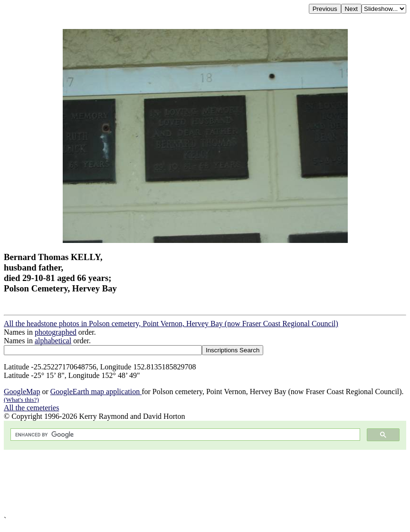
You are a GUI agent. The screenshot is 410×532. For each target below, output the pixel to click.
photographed (56, 332)
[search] (184, 435)
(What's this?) (21, 400)
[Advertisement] (205, 483)
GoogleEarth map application (96, 392)
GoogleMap (22, 392)
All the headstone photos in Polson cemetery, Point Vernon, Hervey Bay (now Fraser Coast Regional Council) (171, 324)
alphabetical (53, 341)
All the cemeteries (31, 408)
